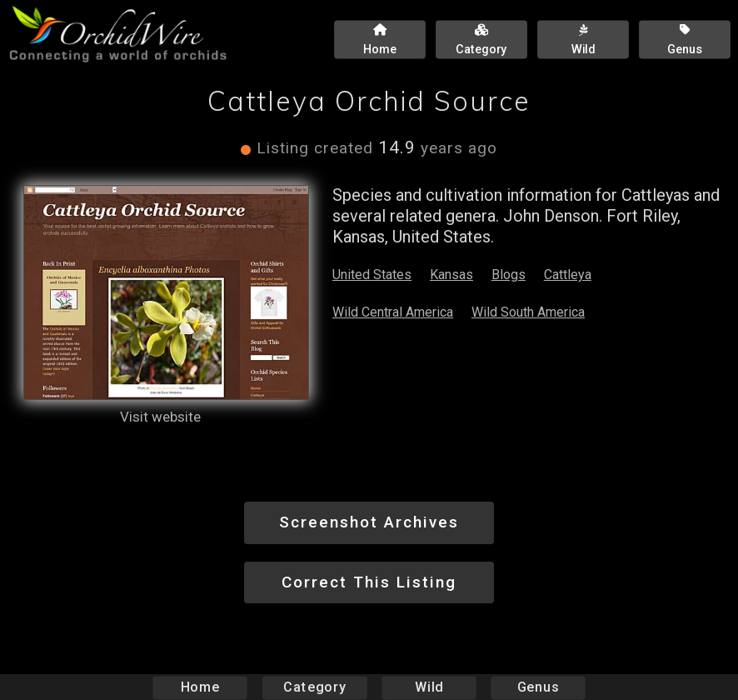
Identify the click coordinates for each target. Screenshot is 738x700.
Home (200, 687)
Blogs (509, 275)
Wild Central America (393, 312)
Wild (429, 687)
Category (315, 687)
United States (372, 275)
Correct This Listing (369, 582)
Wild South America (528, 312)
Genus (537, 687)
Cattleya (568, 275)
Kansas (451, 275)
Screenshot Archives (369, 522)
